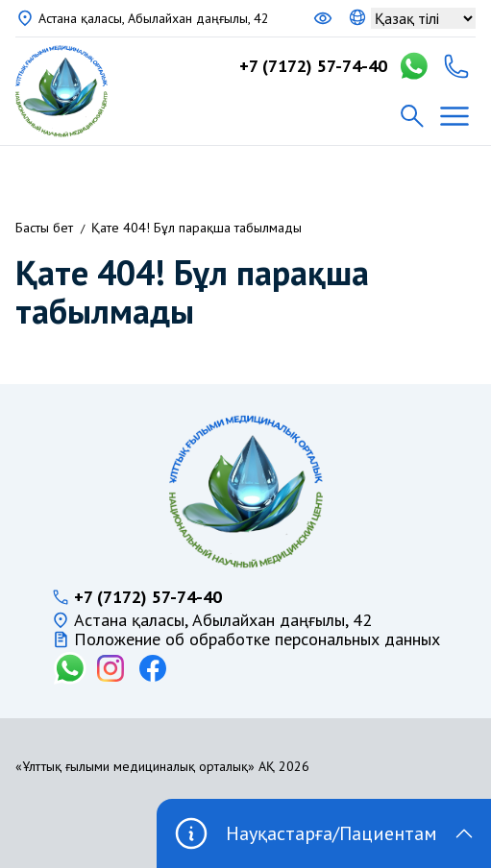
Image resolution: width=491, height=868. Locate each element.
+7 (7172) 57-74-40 (313, 66)
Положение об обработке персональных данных (257, 639)
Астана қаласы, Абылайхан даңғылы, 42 (154, 18)
